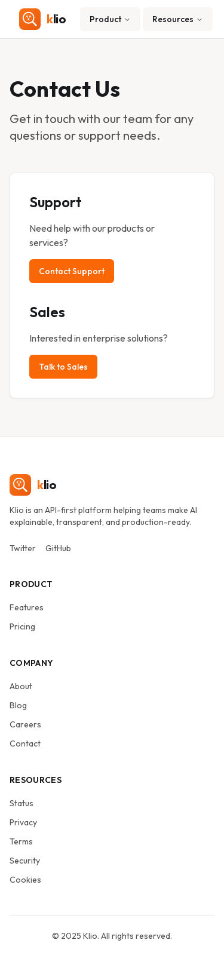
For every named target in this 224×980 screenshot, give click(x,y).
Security (25, 861)
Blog (18, 705)
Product (110, 19)
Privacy (23, 822)
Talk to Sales (63, 367)
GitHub (58, 548)
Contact (25, 744)
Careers (25, 724)
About (21, 686)
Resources (178, 19)
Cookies (25, 880)
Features (27, 607)
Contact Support (72, 271)
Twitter (23, 548)
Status (22, 803)
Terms (21, 841)
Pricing (22, 626)
